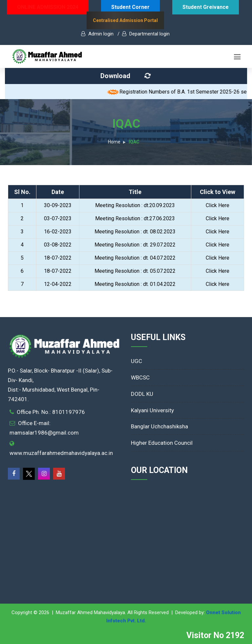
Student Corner (130, 7)
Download (127, 76)
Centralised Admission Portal (125, 20)
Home (114, 142)
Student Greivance (206, 7)
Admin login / (100, 34)
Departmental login (146, 34)
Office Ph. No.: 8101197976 (51, 412)
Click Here (218, 205)
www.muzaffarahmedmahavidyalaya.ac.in (61, 453)
